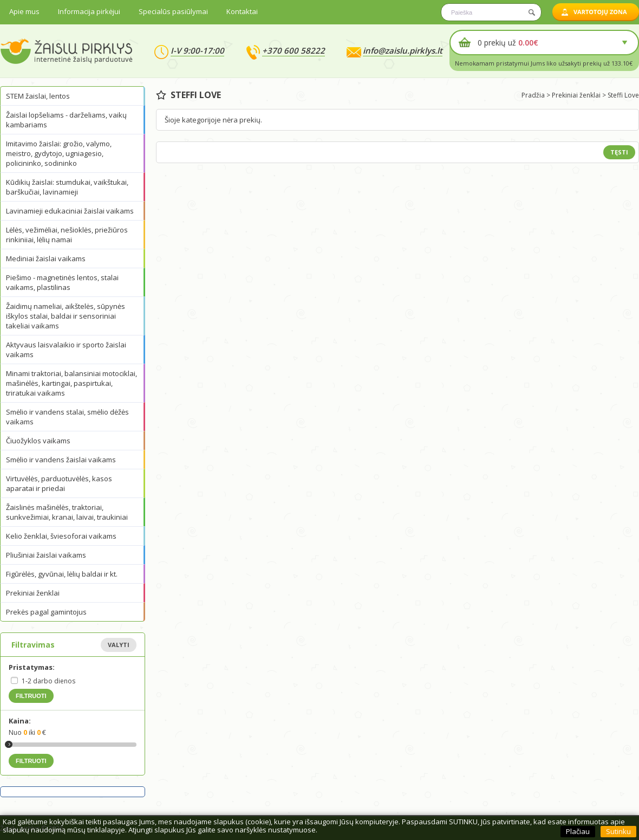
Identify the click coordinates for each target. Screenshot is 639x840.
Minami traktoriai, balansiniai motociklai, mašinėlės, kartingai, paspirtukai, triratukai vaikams (71, 383)
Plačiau (578, 831)
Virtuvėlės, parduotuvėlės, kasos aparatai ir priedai (59, 483)
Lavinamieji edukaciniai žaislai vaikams (70, 211)
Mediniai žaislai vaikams (46, 259)
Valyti (119, 645)
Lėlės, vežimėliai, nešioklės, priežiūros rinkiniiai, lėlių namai (67, 235)
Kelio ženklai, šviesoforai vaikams (61, 536)
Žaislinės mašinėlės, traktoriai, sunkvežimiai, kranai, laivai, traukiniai (67, 512)
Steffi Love (623, 95)
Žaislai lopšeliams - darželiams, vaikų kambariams (66, 120)
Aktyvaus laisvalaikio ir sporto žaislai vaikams (66, 350)
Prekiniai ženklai (33, 593)
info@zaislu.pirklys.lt (403, 50)
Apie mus (24, 11)
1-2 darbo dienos (48, 681)
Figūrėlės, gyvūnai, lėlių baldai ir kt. (62, 574)
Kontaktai (242, 11)
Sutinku (618, 831)
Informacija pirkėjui (89, 11)
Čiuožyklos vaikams (38, 441)
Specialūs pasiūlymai (173, 11)
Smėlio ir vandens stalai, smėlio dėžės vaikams (67, 417)
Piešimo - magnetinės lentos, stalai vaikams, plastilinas (62, 282)
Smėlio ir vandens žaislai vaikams (61, 460)
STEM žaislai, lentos (38, 96)
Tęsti (619, 152)
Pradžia (533, 95)
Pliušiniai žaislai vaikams (46, 555)
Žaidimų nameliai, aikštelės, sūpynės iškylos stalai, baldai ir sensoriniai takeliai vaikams (66, 316)
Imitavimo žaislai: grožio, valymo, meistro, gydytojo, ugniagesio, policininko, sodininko (59, 153)
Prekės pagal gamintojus (46, 612)
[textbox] (491, 12)
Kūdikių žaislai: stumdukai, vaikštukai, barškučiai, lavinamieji (67, 187)
